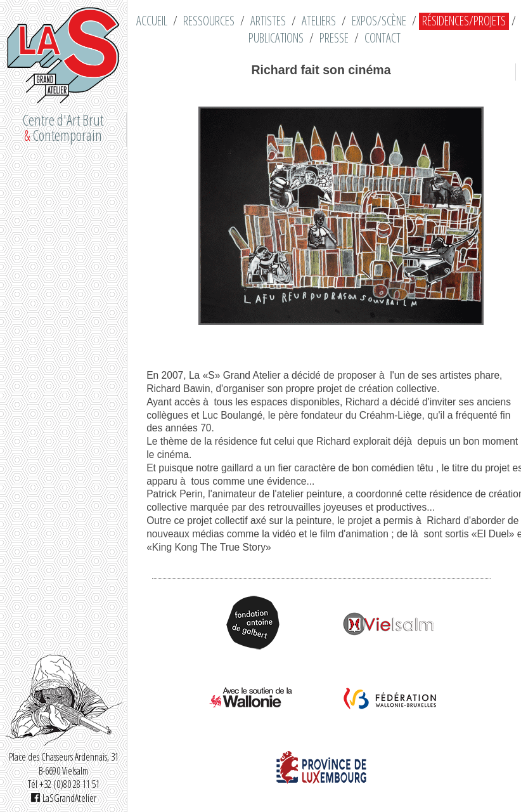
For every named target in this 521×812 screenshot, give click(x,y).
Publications (276, 38)
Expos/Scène (379, 21)
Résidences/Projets (464, 21)
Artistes (268, 21)
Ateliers (319, 21)
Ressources (209, 21)
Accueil (152, 21)
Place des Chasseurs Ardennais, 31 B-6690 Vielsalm (64, 764)
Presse (334, 38)
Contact (383, 38)
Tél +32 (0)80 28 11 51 (64, 784)
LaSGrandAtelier (64, 798)
